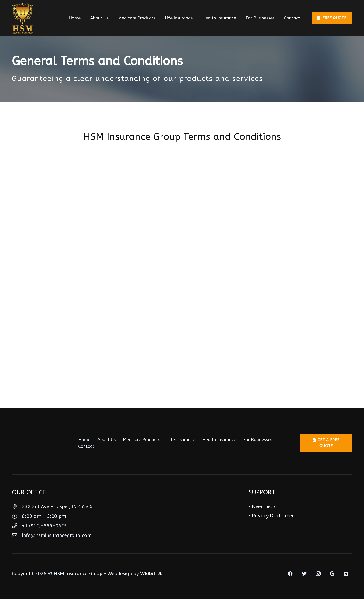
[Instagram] (318, 574)
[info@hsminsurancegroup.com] (17, 536)
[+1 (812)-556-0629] (17, 526)
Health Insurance (219, 440)
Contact (86, 446)
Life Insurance (181, 440)
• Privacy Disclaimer (271, 516)
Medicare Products (141, 440)
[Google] (332, 574)
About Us (107, 440)
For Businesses (258, 440)
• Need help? (263, 507)
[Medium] (346, 574)
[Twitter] (304, 574)
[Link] (23, 18)
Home (84, 440)
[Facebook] (290, 574)
